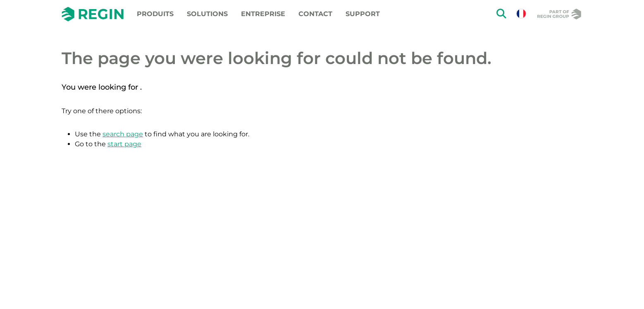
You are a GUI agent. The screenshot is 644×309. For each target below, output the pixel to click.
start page (124, 144)
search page (123, 134)
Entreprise (263, 14)
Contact (315, 14)
